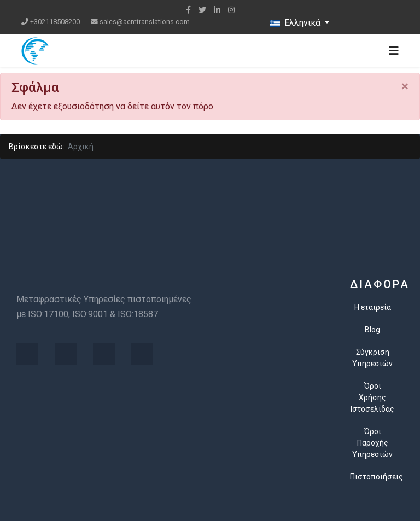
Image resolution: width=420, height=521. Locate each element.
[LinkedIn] (217, 10)
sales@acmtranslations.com (145, 22)
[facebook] (188, 10)
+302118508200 (55, 22)
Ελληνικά (296, 23)
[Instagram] (231, 10)
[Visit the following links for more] (27, 354)
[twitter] (202, 10)
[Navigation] (394, 51)
